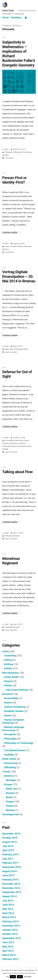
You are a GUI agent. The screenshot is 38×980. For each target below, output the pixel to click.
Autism (7, 246)
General (8, 681)
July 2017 (8, 859)
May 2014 (8, 909)
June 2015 (8, 875)
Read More (28, 977)
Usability (5, 449)
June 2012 (8, 942)
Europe (8, 784)
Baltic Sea (12, 789)
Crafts (6, 651)
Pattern (8, 668)
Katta (7, 149)
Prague (10, 801)
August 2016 (9, 871)
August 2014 (9, 896)
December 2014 (11, 884)
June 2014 (8, 905)
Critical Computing (15, 707)
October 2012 (10, 934)
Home (5, 17)
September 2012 (12, 938)
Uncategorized (10, 814)
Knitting (8, 664)
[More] (26, 18)
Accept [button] (13, 977)
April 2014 (8, 913)
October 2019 (10, 838)
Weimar (10, 810)
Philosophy (9, 152)
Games (8, 715)
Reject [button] (20, 977)
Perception (22, 443)
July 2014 (8, 901)
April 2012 (8, 951)
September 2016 (12, 867)
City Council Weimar (17, 690)
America (9, 776)
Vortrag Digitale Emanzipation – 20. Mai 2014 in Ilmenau (19, 276)
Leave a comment (11, 352)
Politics (26, 349)
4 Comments (9, 158)
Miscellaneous (10, 673)
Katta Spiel (8, 10)
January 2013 (10, 930)
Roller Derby (9, 759)
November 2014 (11, 888)
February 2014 (10, 921)
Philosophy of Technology (22, 152)
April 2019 (8, 850)
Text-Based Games (25, 446)
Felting (8, 660)
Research (6, 155)
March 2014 (9, 917)
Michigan (11, 780)
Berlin (9, 797)
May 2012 (8, 947)
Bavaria (10, 793)
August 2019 (9, 842)
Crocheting (10, 656)
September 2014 (12, 892)
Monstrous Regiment (11, 561)
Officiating (10, 767)
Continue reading (12, 232)
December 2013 (11, 926)
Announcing (11, 763)
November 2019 (11, 834)
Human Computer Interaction (13, 721)
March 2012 (9, 955)
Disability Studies (17, 246)
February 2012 (10, 959)
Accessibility (9, 440)
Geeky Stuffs (9, 349)
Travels (6, 772)
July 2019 (8, 846)
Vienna (10, 806)
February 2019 (10, 854)
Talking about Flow (17, 472)
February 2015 (10, 880)
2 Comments (9, 252)
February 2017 (10, 863)
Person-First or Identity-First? (14, 180)
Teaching (15, 17)
